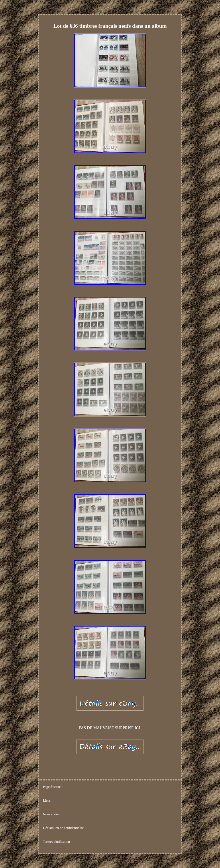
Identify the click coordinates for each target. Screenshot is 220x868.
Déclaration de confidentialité (63, 828)
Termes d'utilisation (56, 842)
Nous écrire (51, 814)
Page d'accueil (53, 787)
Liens (47, 800)
